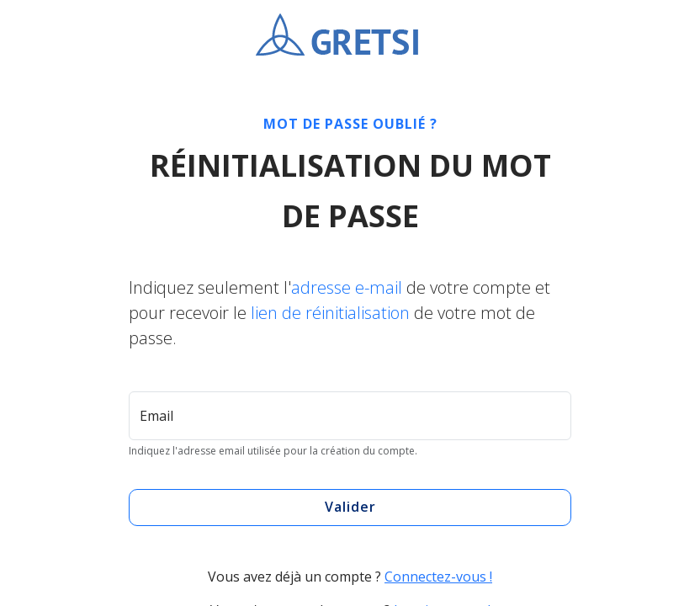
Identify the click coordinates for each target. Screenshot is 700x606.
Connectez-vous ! (438, 577)
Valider (350, 507)
